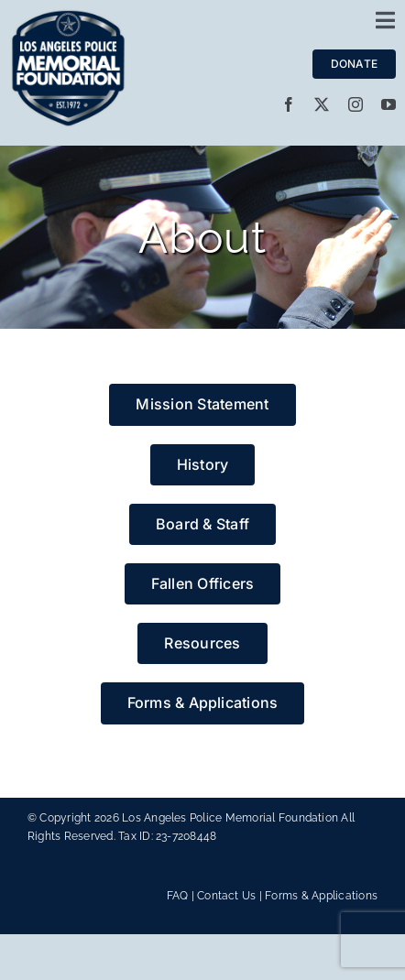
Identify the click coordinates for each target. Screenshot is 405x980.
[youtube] (389, 104)
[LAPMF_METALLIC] (68, 16)
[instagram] (356, 104)
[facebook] (289, 104)
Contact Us (226, 896)
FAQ (178, 896)
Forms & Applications (321, 896)
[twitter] (322, 104)
